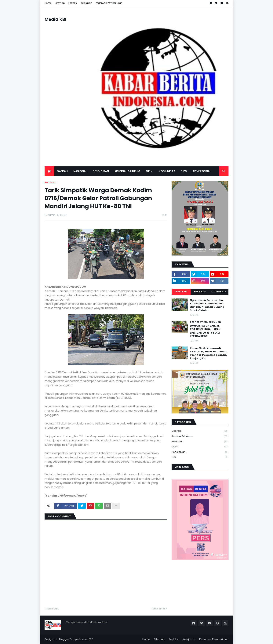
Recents (200, 292)
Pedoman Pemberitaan (109, 3)
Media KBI (55, 19)
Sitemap (60, 3)
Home (48, 3)
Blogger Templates (71, 639)
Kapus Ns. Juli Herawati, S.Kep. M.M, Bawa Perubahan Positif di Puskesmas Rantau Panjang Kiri (209, 353)
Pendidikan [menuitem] (101, 171)
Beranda (50, 182)
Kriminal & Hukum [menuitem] (127, 171)
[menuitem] (49, 171)
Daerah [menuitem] (62, 171)
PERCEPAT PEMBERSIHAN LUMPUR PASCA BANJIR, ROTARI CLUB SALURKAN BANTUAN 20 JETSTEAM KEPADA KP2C (206, 329)
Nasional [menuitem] (80, 171)
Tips (200, 457)
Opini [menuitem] (149, 171)
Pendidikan (200, 452)
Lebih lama (158, 609)
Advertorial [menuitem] (202, 171)
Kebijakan (86, 3)
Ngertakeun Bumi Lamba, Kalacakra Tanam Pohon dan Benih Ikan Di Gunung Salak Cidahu (207, 305)
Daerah (200, 431)
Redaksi (73, 3)
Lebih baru (53, 609)
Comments (219, 292)
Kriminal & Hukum (200, 436)
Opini (200, 447)
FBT (91, 639)
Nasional (200, 442)
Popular (181, 292)
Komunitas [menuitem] (167, 171)
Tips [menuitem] (184, 171)
